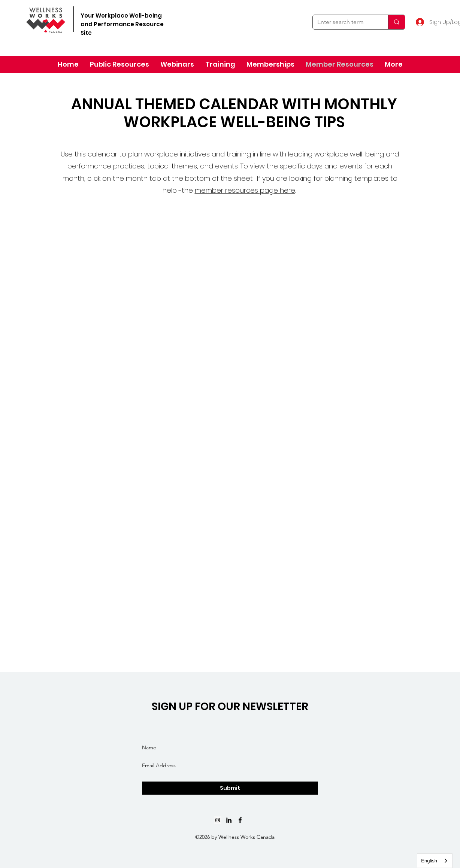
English (429, 861)
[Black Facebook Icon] (240, 820)
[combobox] (435, 861)
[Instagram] (218, 820)
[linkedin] (229, 820)
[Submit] (230, 788)
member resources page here (245, 190)
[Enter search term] (345, 22)
